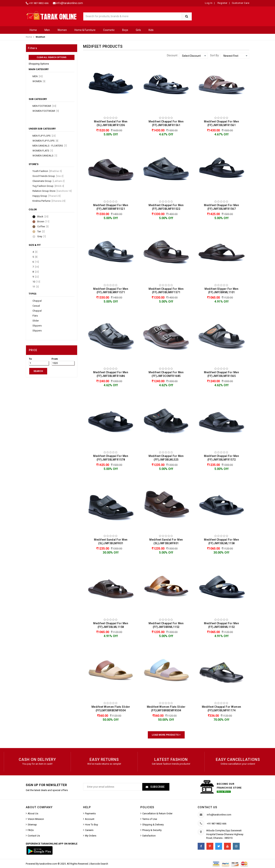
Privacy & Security (152, 830)
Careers (89, 830)
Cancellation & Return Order (157, 813)
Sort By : (215, 55)
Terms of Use (150, 819)
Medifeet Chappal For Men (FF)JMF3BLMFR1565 (221, 374)
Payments (90, 813)
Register (222, 3)
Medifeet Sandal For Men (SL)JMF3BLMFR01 (111, 541)
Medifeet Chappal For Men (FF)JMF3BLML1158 (221, 541)
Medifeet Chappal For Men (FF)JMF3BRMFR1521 (111, 207)
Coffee (43, 227)
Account (90, 819)
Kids (151, 30)
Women (62, 30)
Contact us (207, 807)
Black (43, 217)
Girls (138, 30)
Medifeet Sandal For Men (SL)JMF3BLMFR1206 (111, 123)
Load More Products (166, 735)
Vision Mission (36, 819)
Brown (43, 222)
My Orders (91, 836)
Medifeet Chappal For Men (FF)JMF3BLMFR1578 (111, 458)
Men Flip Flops (44, 136)
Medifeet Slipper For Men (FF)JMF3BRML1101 (221, 291)
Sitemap (32, 825)
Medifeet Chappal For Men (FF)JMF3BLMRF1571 (111, 291)
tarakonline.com (49, 864)
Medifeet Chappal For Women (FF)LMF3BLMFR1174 (222, 709)
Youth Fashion (47, 171)
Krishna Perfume (49, 201)
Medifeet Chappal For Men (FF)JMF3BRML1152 (166, 625)
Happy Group (47, 196)
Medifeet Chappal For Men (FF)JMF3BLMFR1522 (166, 207)
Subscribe (157, 787)
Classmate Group (49, 181)
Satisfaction (149, 836)
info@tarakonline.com (70, 3)
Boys (125, 30)
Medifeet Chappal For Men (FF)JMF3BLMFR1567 (221, 207)
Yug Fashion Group (48, 186)
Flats (35, 316)
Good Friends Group (48, 176)
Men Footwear (44, 106)
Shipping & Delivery (153, 825)
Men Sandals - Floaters (50, 146)
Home (33, 30)
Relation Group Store (52, 191)
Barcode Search (99, 864)
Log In (209, 3)
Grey (42, 236)
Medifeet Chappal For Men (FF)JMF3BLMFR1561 (166, 123)
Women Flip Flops (45, 141)
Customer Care (241, 3)
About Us (33, 813)
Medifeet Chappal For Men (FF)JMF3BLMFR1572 (221, 458)
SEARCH (38, 371)
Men (47, 30)
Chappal (37, 301)
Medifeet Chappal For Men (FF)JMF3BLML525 (166, 458)
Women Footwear (46, 111)
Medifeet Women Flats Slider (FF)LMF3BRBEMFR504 (111, 709)
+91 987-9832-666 (39, 3)
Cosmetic (109, 30)
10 (36, 282)
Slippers (37, 326)
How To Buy (91, 825)
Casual (36, 306)
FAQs (31, 830)
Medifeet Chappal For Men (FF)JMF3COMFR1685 (166, 374)
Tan (41, 232)
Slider (36, 321)
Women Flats (43, 151)
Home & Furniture (85, 30)
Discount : (173, 55)
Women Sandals (45, 156)
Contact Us (34, 836)
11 (36, 287)
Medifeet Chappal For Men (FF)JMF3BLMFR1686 (111, 374)
